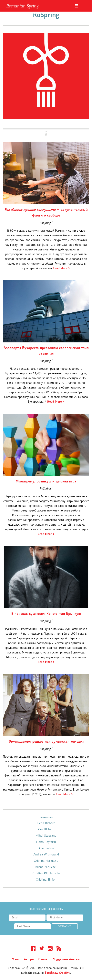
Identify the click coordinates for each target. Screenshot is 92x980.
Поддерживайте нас (66, 960)
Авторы (29, 960)
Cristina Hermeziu (46, 861)
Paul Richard (46, 830)
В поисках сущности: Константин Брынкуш (46, 614)
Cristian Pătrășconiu (46, 874)
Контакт (43, 960)
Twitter (42, 949)
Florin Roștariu (46, 842)
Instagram (50, 949)
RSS (59, 949)
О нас (16, 960)
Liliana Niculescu (46, 867)
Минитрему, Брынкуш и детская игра (46, 482)
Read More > (61, 268)
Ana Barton (46, 848)
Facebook (33, 949)
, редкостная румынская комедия (46, 742)
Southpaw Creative (58, 973)
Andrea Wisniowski (46, 855)
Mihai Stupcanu (46, 836)
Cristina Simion (46, 880)
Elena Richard (46, 823)
